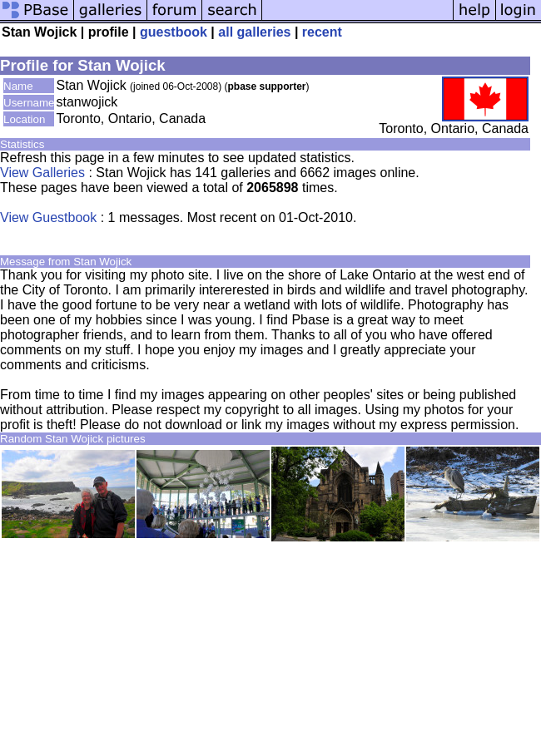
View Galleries (42, 173)
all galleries (254, 32)
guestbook (174, 32)
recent (322, 32)
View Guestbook (48, 217)
